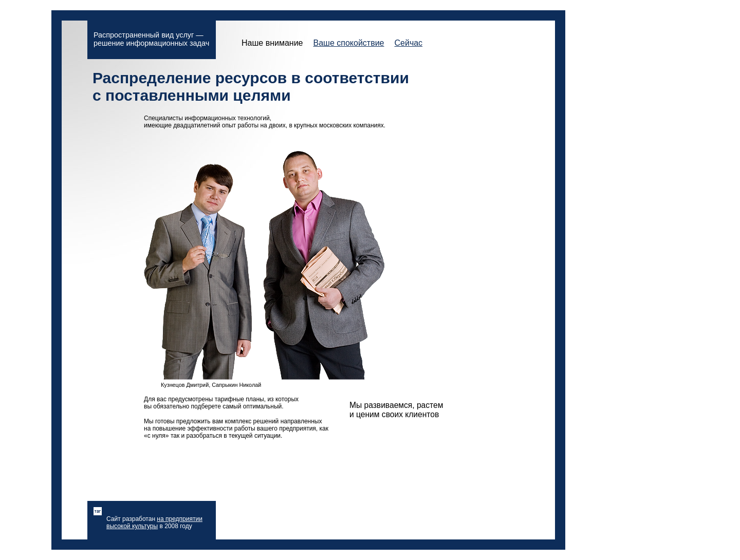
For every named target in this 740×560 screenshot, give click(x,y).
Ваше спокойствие (348, 43)
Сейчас (408, 43)
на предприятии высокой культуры (154, 522)
